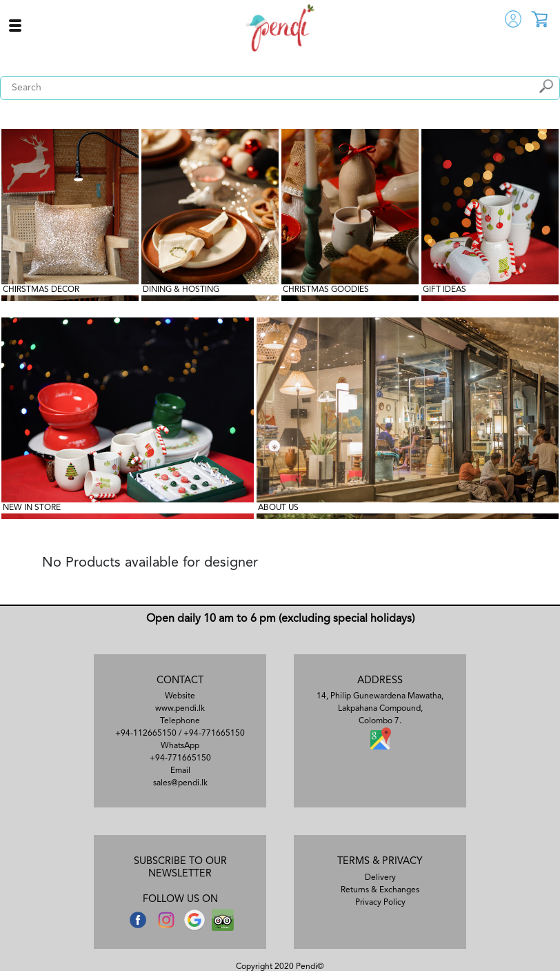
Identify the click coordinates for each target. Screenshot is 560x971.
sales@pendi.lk (180, 783)
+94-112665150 (146, 734)
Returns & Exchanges (380, 890)
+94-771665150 (214, 734)
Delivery (380, 878)
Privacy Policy (380, 903)
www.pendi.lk (180, 709)
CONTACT (180, 681)
